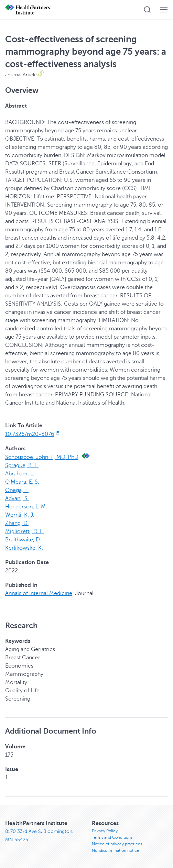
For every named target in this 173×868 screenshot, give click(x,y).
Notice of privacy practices (117, 844)
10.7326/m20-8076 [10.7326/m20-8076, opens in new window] (33, 434)
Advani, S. (17, 498)
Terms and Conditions (112, 837)
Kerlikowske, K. (24, 548)
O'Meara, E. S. (22, 482)
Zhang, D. (17, 523)
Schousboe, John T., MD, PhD (42, 457)
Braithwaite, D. (23, 540)
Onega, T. (17, 490)
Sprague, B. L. (22, 465)
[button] (147, 10)
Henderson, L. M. (26, 507)
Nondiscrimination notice (116, 850)
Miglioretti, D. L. (25, 531)
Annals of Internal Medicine (39, 593)
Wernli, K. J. (20, 515)
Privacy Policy (105, 831)
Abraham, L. (20, 474)
